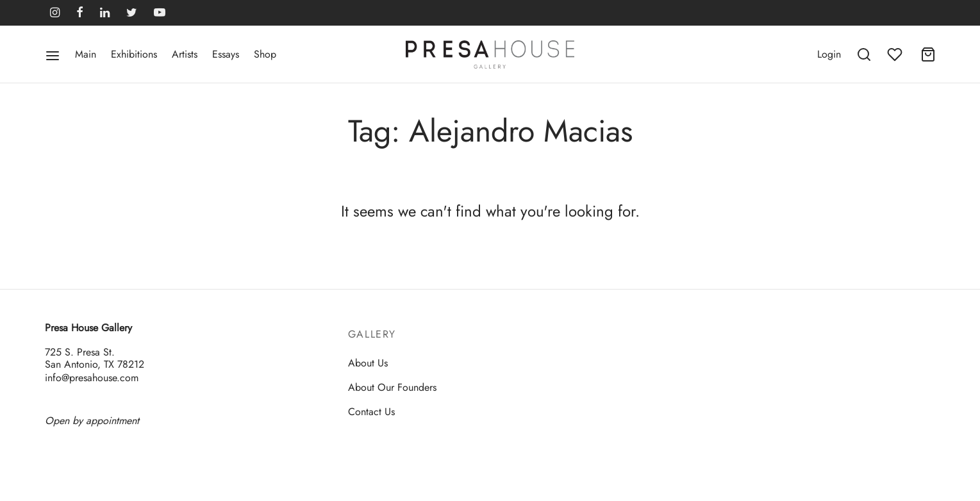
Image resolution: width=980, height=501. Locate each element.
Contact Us (371, 412)
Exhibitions (134, 54)
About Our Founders (392, 387)
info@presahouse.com (92, 378)
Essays (226, 54)
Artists (185, 54)
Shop (265, 54)
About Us (368, 363)
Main (86, 54)
